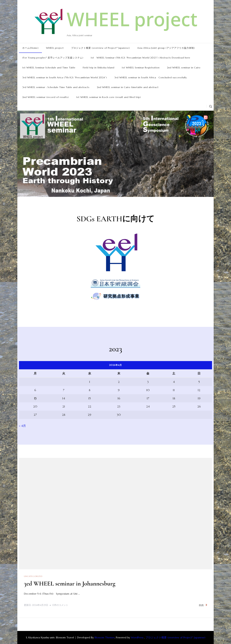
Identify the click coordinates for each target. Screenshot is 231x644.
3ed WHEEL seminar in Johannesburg (73, 583)
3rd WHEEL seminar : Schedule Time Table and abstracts (56, 87)
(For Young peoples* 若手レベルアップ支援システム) (53, 58)
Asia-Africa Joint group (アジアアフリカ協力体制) (166, 48)
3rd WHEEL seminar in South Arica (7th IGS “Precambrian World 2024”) (65, 77)
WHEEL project (132, 19)
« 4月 (22, 426)
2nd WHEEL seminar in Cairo (184, 68)
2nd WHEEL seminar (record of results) (46, 97)
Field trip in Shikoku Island (99, 68)
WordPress (137, 637)
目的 (203, 605)
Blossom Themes (105, 637)
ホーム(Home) (30, 48)
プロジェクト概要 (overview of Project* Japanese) (100, 48)
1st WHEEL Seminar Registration (141, 68)
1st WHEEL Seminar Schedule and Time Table (49, 68)
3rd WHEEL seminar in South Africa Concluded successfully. (151, 77)
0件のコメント (60, 605)
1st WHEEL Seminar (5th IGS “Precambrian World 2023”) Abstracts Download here (140, 58)
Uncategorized (33, 576)
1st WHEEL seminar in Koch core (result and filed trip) (109, 97)
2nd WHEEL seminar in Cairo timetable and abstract (128, 87)
